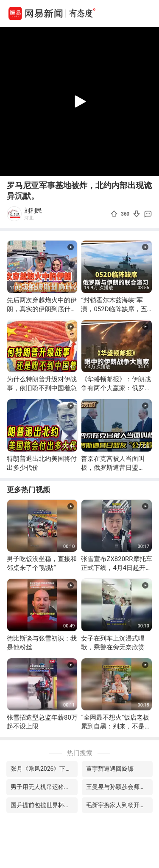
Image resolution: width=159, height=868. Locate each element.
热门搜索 (80, 753)
